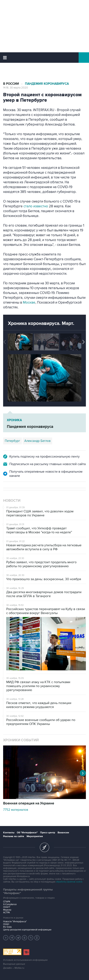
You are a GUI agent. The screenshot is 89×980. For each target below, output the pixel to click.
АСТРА (6, 913)
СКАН (6, 924)
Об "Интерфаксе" (27, 833)
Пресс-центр (48, 833)
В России (11, 84)
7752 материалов (16, 810)
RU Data (7, 927)
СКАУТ (7, 907)
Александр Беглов (37, 441)
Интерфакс (45, 58)
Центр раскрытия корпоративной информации (27, 930)
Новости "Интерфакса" (15, 922)
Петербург (12, 441)
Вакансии (63, 833)
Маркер (7, 910)
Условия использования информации (25, 960)
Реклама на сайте (14, 836)
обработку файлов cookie (69, 882)
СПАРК (7, 902)
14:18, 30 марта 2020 (15, 88)
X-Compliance (10, 904)
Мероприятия (35, 836)
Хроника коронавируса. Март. (41, 323)
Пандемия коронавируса (47, 84)
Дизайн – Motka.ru (14, 968)
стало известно (36, 206)
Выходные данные (14, 964)
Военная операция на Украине (29, 803)
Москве (29, 303)
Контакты (9, 833)
